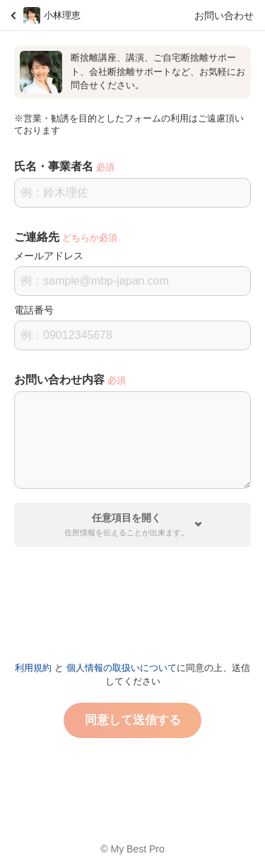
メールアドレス (49, 256)
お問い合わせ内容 (59, 380)
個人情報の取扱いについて (122, 668)
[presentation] (133, 598)
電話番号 (34, 310)
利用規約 (33, 668)
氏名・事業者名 (54, 166)
